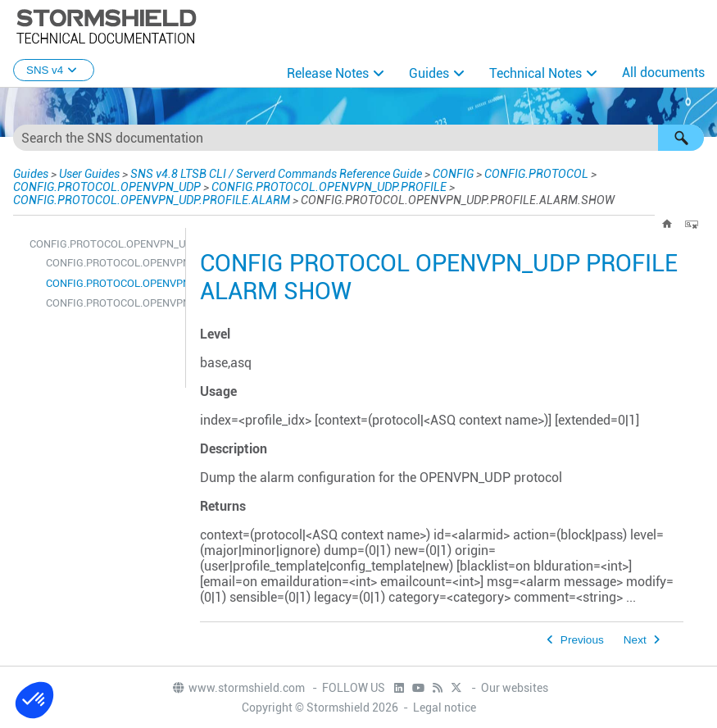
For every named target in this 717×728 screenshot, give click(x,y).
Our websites (515, 688)
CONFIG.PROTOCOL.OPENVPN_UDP (107, 187)
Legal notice (445, 708)
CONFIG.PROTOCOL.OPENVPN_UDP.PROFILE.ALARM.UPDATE (111, 303)
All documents (663, 73)
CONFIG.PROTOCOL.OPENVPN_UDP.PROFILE (329, 187)
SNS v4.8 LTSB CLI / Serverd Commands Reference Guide (276, 174)
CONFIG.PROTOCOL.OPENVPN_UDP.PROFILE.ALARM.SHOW (111, 283)
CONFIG (453, 174)
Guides (429, 73)
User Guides (89, 174)
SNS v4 (54, 70)
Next (635, 640)
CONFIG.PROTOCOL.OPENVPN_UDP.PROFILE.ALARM (152, 200)
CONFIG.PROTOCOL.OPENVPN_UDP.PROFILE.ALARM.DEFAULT (111, 263)
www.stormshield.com (238, 688)
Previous (582, 640)
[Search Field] (358, 138)
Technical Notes (535, 73)
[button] (681, 138)
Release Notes (328, 73)
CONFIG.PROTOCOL (536, 174)
